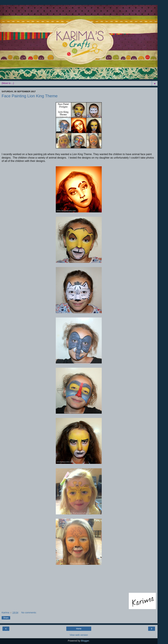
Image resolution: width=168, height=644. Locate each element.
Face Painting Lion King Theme (30, 96)
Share (6, 618)
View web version (79, 635)
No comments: (29, 613)
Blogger (85, 641)
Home (79, 629)
